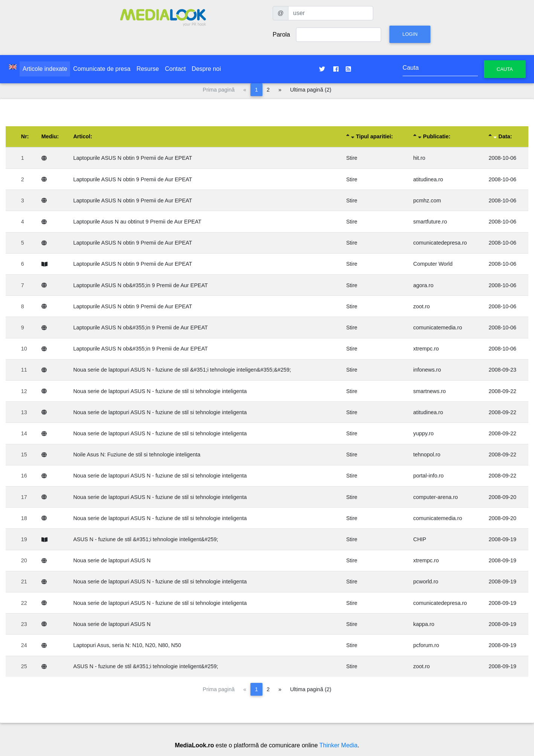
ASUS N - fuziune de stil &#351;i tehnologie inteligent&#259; (146, 539)
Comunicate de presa (102, 69)
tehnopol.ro (427, 455)
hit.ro (419, 158)
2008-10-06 (502, 158)
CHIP (420, 539)
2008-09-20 (502, 497)
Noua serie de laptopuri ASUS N (112, 560)
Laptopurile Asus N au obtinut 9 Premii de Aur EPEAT (137, 222)
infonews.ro (427, 370)
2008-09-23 (502, 370)
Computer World (433, 264)
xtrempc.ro (426, 349)
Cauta (505, 69)
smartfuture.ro (430, 222)
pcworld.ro (426, 582)
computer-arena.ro (435, 497)
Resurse (148, 69)
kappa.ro (424, 624)
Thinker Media (338, 745)
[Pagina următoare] (280, 90)
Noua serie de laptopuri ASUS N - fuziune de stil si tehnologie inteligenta (160, 391)
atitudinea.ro (428, 179)
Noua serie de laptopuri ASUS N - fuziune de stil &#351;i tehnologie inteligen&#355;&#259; (182, 370)
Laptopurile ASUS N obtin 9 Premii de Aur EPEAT (133, 158)
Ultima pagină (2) (311, 90)
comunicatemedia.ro (438, 327)
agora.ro (423, 285)
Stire (352, 158)
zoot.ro (421, 306)
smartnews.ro (429, 391)
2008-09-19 (502, 539)
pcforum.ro (426, 645)
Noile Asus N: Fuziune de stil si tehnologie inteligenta (137, 455)
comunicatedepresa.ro (440, 243)
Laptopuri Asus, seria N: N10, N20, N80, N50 (127, 645)
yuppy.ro (423, 433)
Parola (281, 34)
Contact (175, 69)
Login (410, 34)
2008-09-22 (502, 391)
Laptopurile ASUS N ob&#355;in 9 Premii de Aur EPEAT (140, 285)
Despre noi (206, 69)
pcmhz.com (427, 200)
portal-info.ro (428, 476)
